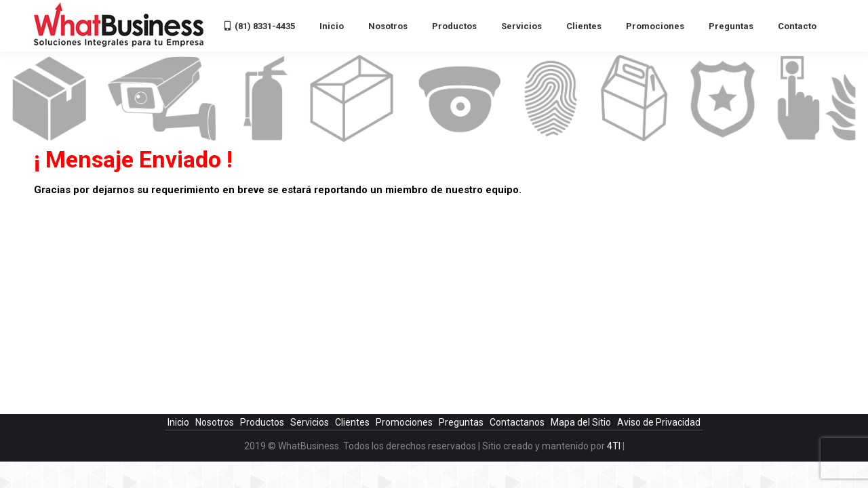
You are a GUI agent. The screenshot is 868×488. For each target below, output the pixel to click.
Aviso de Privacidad (659, 422)
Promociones (405, 422)
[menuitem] (260, 26)
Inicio (179, 422)
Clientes (353, 422)
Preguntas (462, 422)
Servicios (311, 422)
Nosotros (216, 422)
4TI (614, 446)
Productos (263, 422)
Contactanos (518, 422)
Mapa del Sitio (582, 422)
